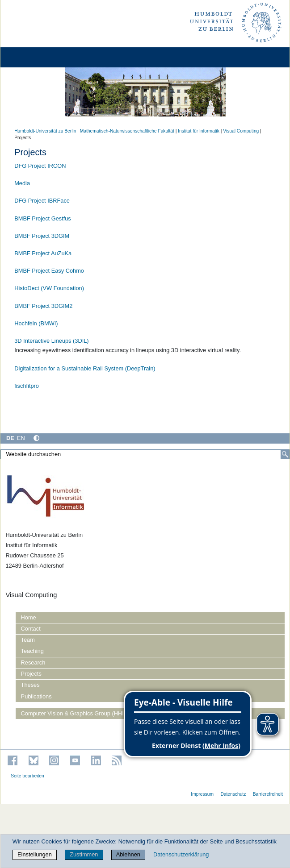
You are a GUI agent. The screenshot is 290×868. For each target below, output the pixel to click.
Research (33, 662)
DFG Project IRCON (40, 166)
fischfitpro (27, 386)
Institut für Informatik (199, 131)
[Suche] (285, 454)
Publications (36, 696)
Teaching (32, 651)
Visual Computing (241, 131)
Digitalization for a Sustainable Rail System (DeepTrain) (85, 368)
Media (22, 183)
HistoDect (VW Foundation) (49, 288)
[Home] (32, 57)
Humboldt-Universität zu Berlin (45, 131)
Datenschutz (233, 794)
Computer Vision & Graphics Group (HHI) (73, 713)
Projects (31, 674)
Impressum (202, 794)
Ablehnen (128, 854)
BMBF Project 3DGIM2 (43, 306)
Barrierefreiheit (268, 794)
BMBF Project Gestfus (43, 218)
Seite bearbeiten (27, 776)
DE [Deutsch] (10, 438)
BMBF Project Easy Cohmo (49, 271)
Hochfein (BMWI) (36, 323)
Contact (31, 629)
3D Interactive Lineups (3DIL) (51, 341)
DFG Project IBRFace (42, 201)
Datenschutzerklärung (181, 854)
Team (28, 640)
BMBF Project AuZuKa (43, 253)
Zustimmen (84, 854)
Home (29, 617)
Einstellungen (35, 854)
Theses (30, 685)
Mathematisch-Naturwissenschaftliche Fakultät (127, 131)
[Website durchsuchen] (145, 454)
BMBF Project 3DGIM (42, 236)
